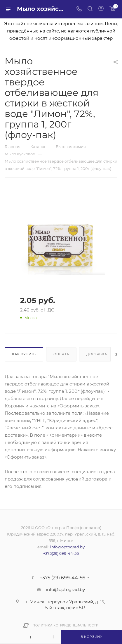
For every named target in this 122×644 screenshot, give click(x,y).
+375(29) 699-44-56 (61, 553)
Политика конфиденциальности (66, 625)
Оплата (61, 354)
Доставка (97, 354)
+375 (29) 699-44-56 (62, 578)
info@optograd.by (67, 547)
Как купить (24, 354)
